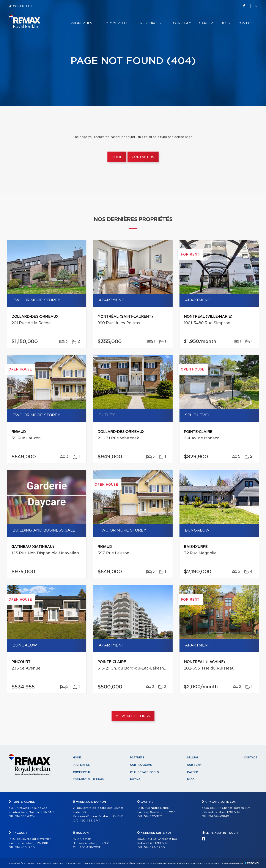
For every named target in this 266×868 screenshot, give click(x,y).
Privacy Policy (178, 863)
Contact (246, 23)
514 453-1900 (25, 847)
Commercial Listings (88, 780)
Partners (137, 758)
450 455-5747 (90, 821)
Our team (182, 23)
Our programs (141, 765)
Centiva (252, 863)
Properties (81, 23)
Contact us (143, 157)
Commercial (116, 23)
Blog (225, 23)
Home (117, 157)
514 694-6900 (154, 847)
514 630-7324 (25, 816)
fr (256, 6)
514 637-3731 (153, 816)
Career (206, 23)
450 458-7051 (90, 847)
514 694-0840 (219, 816)
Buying (135, 780)
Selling (193, 758)
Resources (150, 23)
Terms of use (198, 863)
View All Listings (133, 716)
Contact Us (23, 6)
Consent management (224, 863)
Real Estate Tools (144, 772)
